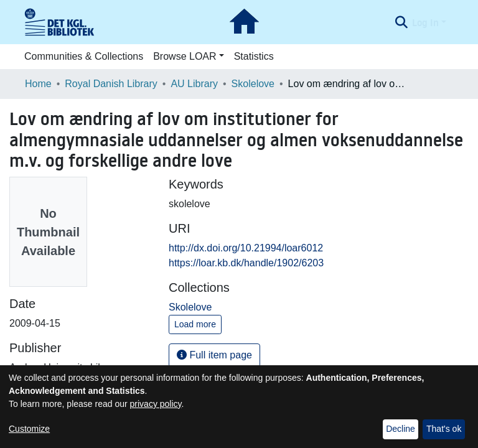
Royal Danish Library (111, 84)
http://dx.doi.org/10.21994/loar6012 (246, 248)
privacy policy (156, 404)
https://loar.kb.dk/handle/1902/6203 (246, 263)
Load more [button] (195, 324)
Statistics (254, 56)
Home (38, 84)
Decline (401, 429)
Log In (425, 22)
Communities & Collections (84, 56)
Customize (29, 429)
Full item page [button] (214, 355)
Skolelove (253, 84)
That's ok (444, 429)
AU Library (194, 84)
